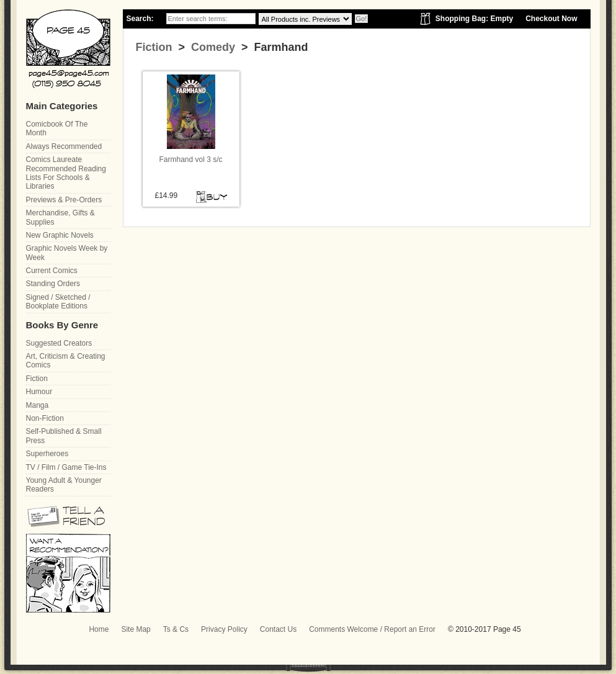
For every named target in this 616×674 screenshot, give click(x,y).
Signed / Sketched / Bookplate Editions (58, 302)
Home (99, 629)
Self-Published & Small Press (64, 436)
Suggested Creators (59, 343)
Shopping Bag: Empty (474, 19)
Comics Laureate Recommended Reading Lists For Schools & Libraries (66, 173)
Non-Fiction (45, 418)
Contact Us (278, 629)
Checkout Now (551, 19)
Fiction (154, 47)
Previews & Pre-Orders (64, 200)
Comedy (212, 47)
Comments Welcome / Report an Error (372, 629)
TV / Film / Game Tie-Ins (66, 467)
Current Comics (52, 271)
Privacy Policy (224, 629)
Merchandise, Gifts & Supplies (60, 217)
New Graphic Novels (60, 235)
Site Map (136, 629)
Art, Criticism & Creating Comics (66, 361)
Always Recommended (64, 146)
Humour (39, 392)
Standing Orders (53, 284)
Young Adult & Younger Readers (64, 485)
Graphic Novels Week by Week (67, 253)
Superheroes (47, 454)
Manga (38, 405)
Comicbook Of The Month (57, 128)
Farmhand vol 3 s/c (190, 160)
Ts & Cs (176, 629)
